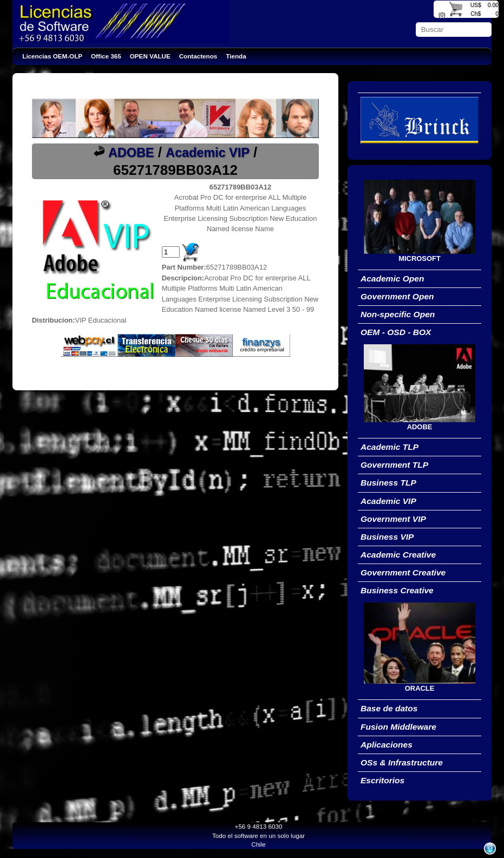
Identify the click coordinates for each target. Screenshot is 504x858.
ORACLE (420, 688)
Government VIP (393, 519)
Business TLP (388, 483)
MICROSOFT (420, 258)
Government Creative (403, 572)
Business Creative (397, 590)
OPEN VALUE (150, 56)
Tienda (236, 56)
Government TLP (394, 465)
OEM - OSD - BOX (396, 332)
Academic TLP (390, 447)
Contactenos (198, 56)
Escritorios (382, 780)
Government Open (397, 296)
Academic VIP (208, 153)
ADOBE (131, 153)
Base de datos (389, 708)
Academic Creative (398, 555)
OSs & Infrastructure (402, 762)
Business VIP (387, 537)
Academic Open (392, 279)
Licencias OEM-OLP (52, 56)
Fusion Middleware (398, 727)
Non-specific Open (398, 314)
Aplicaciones (387, 745)
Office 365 (106, 56)
